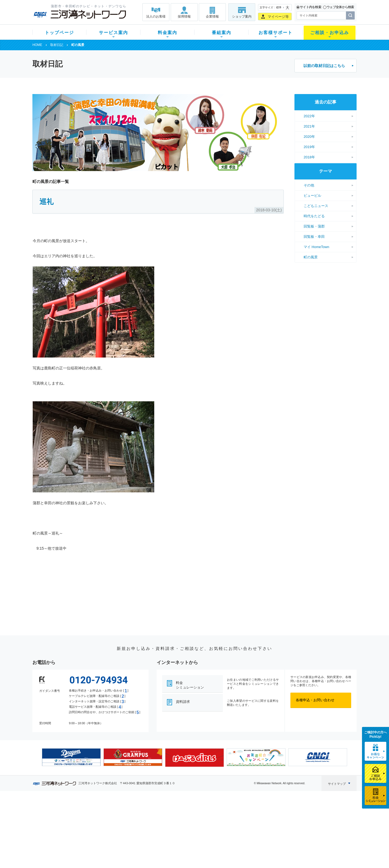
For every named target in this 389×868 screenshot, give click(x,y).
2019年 (309, 147)
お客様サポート (276, 33)
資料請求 (183, 702)
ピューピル (312, 196)
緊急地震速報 (105, 841)
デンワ (100, 827)
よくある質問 (225, 812)
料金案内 (167, 33)
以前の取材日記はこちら (324, 66)
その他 (309, 185)
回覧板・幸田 (314, 237)
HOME (37, 45)
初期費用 (141, 812)
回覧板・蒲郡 (314, 226)
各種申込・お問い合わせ (315, 700)
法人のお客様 (156, 16)
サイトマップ (337, 784)
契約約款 (101, 855)
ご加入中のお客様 (68, 819)
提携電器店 (264, 819)
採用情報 (184, 16)
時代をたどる (314, 216)
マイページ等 (278, 17)
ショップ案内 (242, 16)
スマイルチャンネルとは (194, 812)
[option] (71, 757)
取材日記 (57, 45)
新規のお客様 (65, 812)
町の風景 (311, 257)
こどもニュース (316, 206)
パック (140, 834)
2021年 (309, 126)
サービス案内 (113, 33)
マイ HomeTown (316, 247)
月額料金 (141, 819)
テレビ (100, 812)
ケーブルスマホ (107, 834)
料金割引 (141, 827)
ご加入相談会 (265, 827)
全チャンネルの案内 (190, 831)
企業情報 (212, 16)
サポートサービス (229, 827)
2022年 (309, 116)
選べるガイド (65, 827)
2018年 (309, 157)
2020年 (309, 137)
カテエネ (101, 848)
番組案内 (222, 33)
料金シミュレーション (190, 685)
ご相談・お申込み (330, 33)
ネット (100, 819)
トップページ (59, 33)
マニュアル (223, 819)
